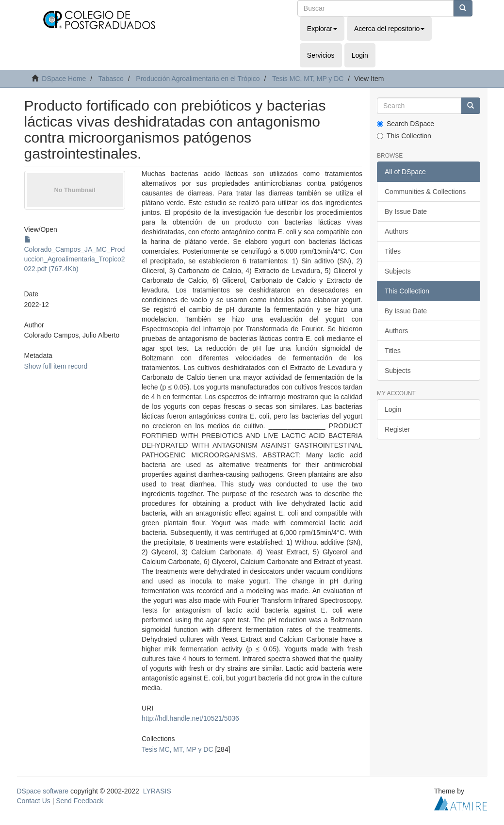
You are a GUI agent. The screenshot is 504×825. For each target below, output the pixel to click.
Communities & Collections (425, 192)
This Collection (404, 136)
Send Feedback (80, 801)
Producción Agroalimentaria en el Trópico (198, 79)
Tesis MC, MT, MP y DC (308, 79)
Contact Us (34, 801)
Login (393, 409)
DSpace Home (64, 79)
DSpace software (43, 791)
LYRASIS (157, 791)
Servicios (321, 55)
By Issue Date (406, 211)
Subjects (398, 271)
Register (397, 429)
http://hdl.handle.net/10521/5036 (190, 718)
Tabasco (111, 79)
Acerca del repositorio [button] (389, 29)
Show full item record (56, 366)
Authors (396, 231)
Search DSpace (406, 124)
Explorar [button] (322, 29)
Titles (393, 251)
